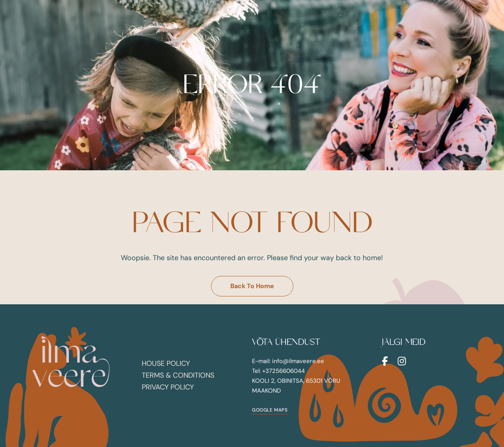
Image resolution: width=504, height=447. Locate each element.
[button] (252, 286)
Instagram (402, 361)
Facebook (385, 361)
